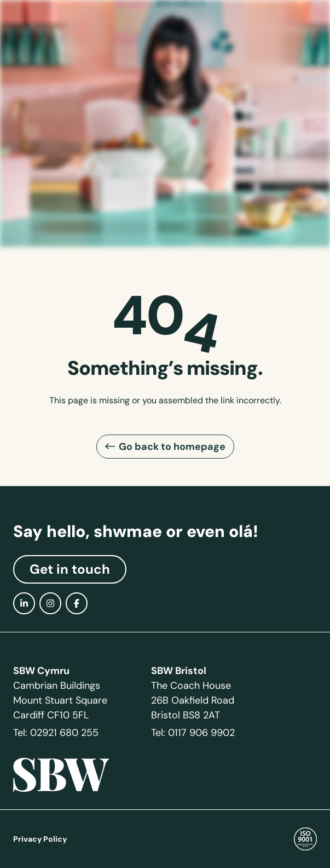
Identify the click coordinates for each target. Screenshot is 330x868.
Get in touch (70, 569)
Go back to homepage (172, 446)
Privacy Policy (40, 839)
